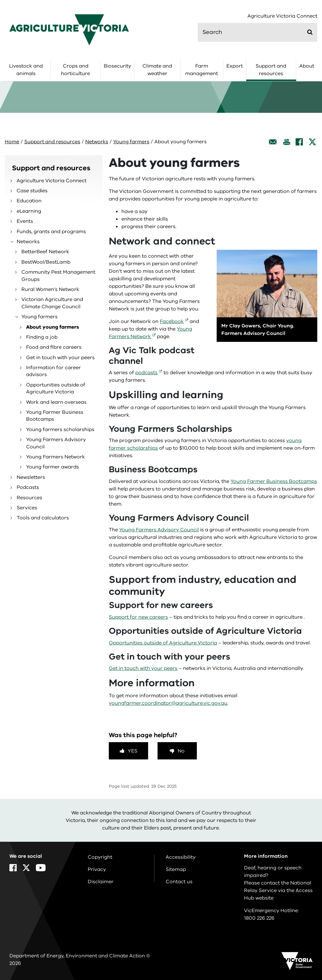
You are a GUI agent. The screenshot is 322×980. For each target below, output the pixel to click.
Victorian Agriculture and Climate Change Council (52, 303)
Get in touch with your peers (60, 358)
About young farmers (53, 327)
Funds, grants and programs (51, 232)
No (181, 751)
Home (12, 142)
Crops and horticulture (75, 70)
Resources (29, 498)
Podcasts (28, 487)
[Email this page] (273, 142)
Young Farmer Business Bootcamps (55, 416)
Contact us (179, 882)
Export (235, 66)
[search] (258, 32)
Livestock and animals (26, 70)
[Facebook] (299, 142)
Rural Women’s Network (50, 289)
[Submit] (310, 32)
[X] (312, 142)
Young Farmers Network (56, 457)
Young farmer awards (53, 467)
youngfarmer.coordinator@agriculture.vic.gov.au (168, 703)
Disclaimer (101, 882)
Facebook (172, 321)
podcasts (146, 373)
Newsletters (31, 477)
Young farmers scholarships (60, 430)
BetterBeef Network (45, 252)
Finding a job (42, 337)
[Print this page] (286, 142)
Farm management (202, 70)
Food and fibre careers (54, 347)
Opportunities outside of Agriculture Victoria (56, 388)
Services (27, 508)
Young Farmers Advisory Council (56, 443)
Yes (133, 751)
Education (29, 201)
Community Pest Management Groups (58, 276)
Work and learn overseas (56, 402)
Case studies (32, 191)
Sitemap (176, 869)
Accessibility (181, 857)
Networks (97, 142)
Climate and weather (157, 70)
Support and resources (271, 70)
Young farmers (131, 142)
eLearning (29, 211)
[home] (69, 30)
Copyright (100, 857)
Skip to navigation (0, 0)
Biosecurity (117, 66)
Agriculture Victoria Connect (282, 16)
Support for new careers (138, 617)
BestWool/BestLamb (46, 262)
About (307, 66)
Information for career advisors (53, 371)
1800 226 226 (259, 918)
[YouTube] (41, 868)
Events (25, 221)
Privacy (97, 869)
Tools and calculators (43, 518)
